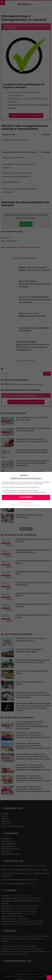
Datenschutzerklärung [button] (27, 505)
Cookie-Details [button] (15, 505)
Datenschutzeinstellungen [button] (26, 502)
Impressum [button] (38, 505)
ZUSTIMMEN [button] (26, 497)
